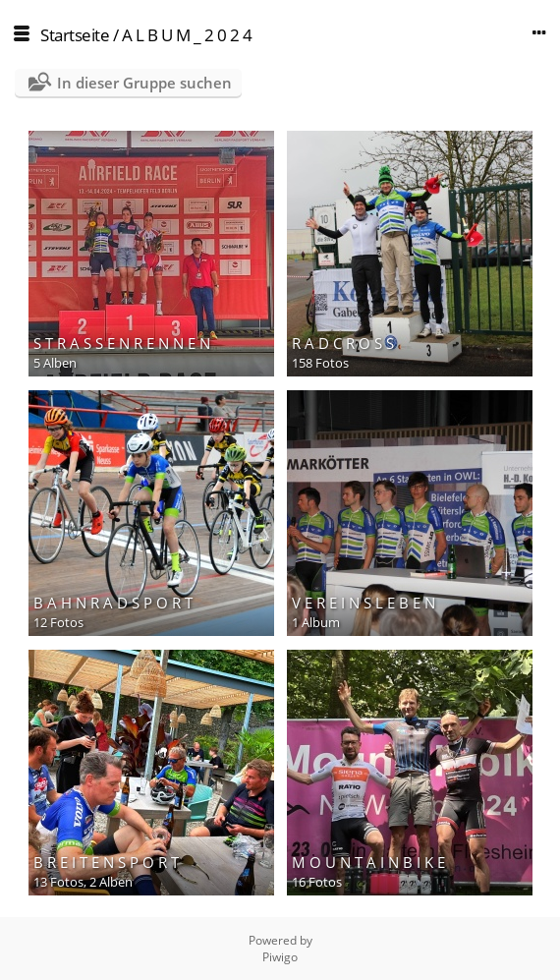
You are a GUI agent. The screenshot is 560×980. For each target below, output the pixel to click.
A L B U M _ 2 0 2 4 (187, 35)
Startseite (75, 35)
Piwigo (280, 957)
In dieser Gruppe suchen (144, 83)
